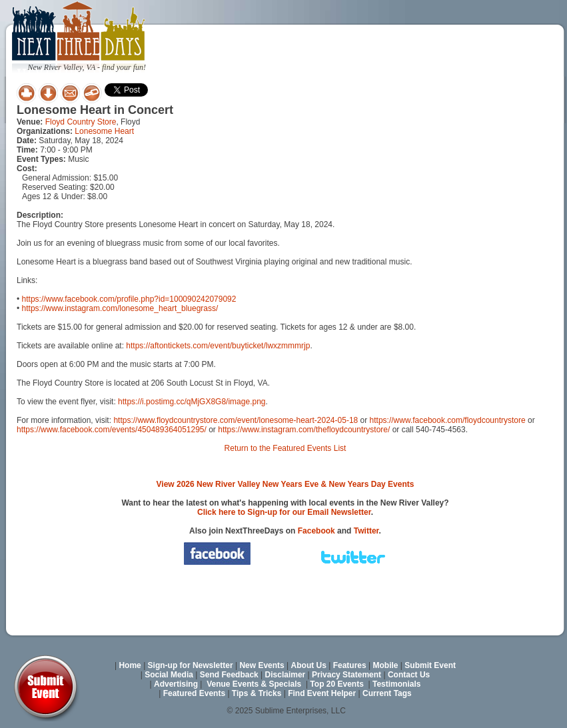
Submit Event (430, 665)
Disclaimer (285, 675)
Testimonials (396, 684)
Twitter (366, 531)
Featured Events (194, 693)
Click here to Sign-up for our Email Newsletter (284, 512)
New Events (262, 665)
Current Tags (387, 693)
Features (350, 665)
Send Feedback (229, 675)
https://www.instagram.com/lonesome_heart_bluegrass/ (120, 308)
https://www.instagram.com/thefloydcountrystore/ (304, 430)
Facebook (316, 531)
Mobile (386, 665)
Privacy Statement (346, 675)
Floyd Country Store (81, 122)
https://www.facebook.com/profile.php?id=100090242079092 (129, 299)
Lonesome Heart (104, 131)
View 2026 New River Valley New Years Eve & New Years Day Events (285, 484)
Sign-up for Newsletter (191, 665)
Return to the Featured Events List (285, 448)
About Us (309, 665)
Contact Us (409, 675)
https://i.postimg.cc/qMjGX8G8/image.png (192, 402)
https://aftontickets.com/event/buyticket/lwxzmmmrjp (218, 346)
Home (130, 665)
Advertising (176, 684)
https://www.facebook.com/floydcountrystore (448, 420)
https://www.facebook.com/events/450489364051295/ (112, 430)
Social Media (169, 675)
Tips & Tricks (257, 693)
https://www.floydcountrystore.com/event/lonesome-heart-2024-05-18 (236, 420)
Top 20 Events (336, 684)
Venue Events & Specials (254, 684)
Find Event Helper (322, 693)
